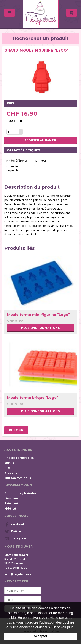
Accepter (40, 636)
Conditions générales (20, 493)
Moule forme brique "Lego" (33, 398)
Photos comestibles (19, 458)
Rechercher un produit (41, 38)
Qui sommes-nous (18, 478)
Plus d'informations (40, 328)
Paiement (12, 503)
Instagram (15, 538)
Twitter (13, 531)
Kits (8, 468)
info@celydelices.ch (19, 574)
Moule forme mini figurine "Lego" (38, 315)
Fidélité (10, 508)
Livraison (11, 498)
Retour (16, 430)
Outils (9, 463)
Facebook (15, 525)
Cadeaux (11, 473)
